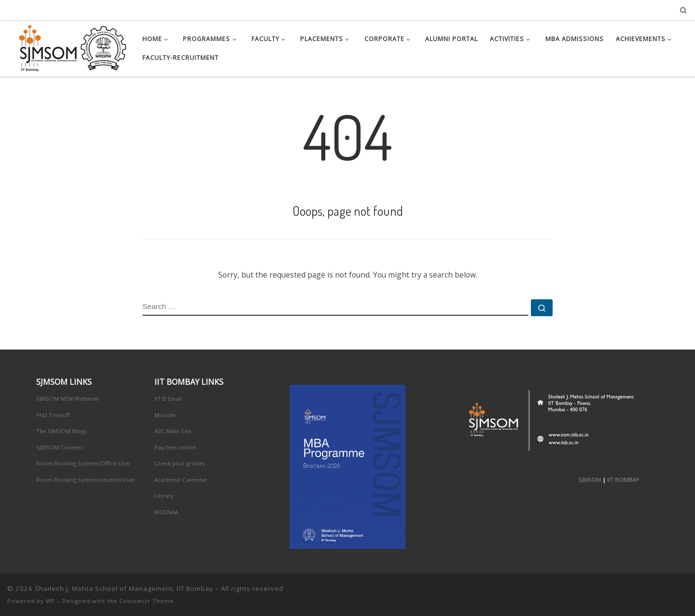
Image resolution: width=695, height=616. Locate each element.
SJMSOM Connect (60, 447)
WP (50, 601)
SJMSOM (590, 480)
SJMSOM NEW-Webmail (68, 399)
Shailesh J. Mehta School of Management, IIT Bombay (124, 588)
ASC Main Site (173, 431)
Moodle (165, 415)
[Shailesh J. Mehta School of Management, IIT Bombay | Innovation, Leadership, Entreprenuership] (68, 46)
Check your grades (180, 463)
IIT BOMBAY (623, 480)
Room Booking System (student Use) (85, 480)
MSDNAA (166, 512)
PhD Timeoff (53, 415)
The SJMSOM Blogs (62, 431)
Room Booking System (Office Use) (83, 463)
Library (164, 496)
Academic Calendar (181, 480)
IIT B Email (168, 399)
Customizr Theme (146, 601)
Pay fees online (175, 447)
